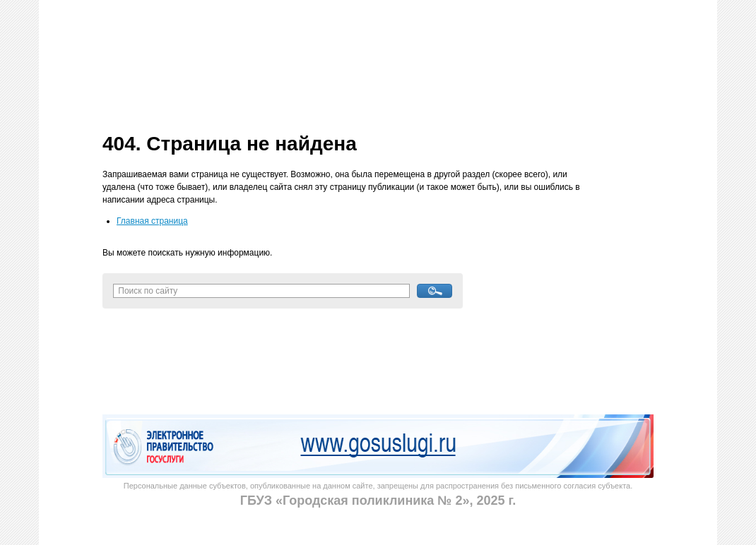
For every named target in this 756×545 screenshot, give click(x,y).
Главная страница (152, 221)
